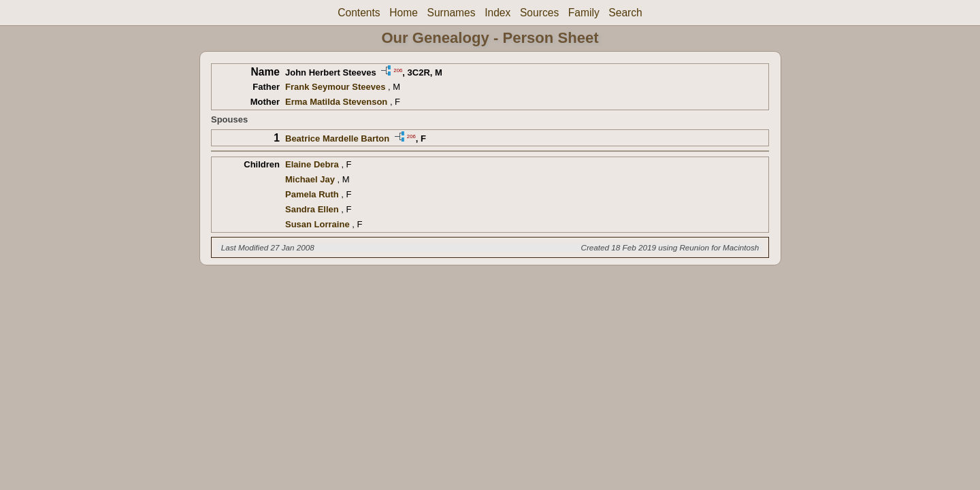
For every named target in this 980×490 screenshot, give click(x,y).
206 (398, 70)
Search (625, 13)
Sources (539, 13)
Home (404, 13)
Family (584, 13)
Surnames (451, 13)
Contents (359, 13)
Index (497, 13)
